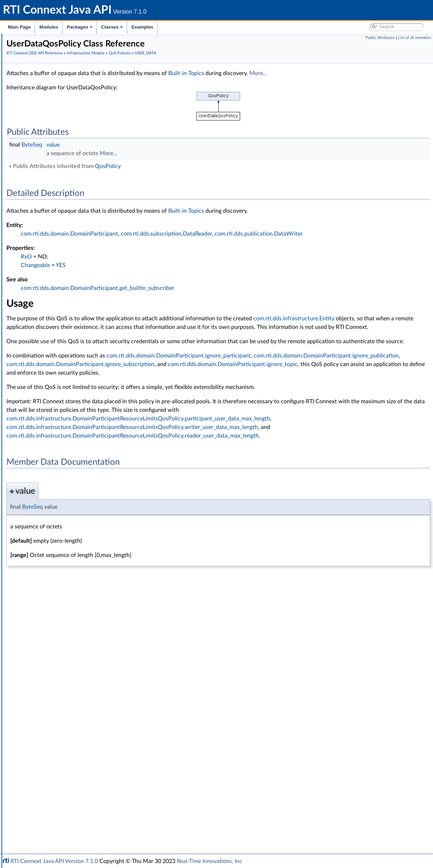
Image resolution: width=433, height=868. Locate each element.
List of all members (415, 38)
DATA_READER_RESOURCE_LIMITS (75, 229)
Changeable (143, 265)
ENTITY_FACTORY (56, 323)
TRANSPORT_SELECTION (64, 591)
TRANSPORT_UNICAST (61, 598)
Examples (142, 27)
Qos (39, 661)
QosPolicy (46, 669)
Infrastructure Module (48, 119)
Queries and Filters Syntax (52, 764)
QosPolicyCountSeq (57, 685)
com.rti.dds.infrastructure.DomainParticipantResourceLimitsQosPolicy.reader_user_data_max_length (240, 462)
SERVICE (45, 520)
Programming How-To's (43, 827)
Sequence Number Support (59, 716)
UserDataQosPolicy (62, 630)
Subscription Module (47, 111)
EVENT (43, 339)
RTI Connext (26, 48)
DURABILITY (49, 307)
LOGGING (46, 402)
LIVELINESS (48, 386)
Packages (80, 27)
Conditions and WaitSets (57, 142)
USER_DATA (49, 622)
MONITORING (51, 410)
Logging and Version (45, 771)
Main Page (19, 27)
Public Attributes (380, 38)
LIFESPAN (46, 378)
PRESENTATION (53, 457)
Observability (38, 787)
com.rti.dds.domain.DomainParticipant (176, 234)
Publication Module (45, 103)
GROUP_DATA (51, 355)
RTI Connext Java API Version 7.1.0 (54, 861)
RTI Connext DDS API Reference (54, 79)
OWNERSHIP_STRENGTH (64, 433)
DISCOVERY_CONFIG (59, 284)
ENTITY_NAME (52, 331)
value (160, 145)
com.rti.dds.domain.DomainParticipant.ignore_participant (286, 373)
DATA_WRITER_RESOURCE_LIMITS (75, 260)
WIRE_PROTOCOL (56, 646)
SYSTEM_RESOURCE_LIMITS (68, 528)
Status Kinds (43, 724)
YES (168, 265)
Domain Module (41, 87)
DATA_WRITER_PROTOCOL (66, 252)
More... (365, 73)
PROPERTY (48, 473)
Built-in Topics (293, 73)
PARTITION (48, 449)
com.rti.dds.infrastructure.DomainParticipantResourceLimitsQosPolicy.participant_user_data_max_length (245, 444)
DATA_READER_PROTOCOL (66, 221)
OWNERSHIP (50, 425)
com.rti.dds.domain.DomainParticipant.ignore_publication (186, 381)
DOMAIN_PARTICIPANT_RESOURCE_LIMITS (85, 300)
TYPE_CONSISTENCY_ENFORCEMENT (79, 606)
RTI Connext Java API (30, 40)
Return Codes (44, 709)
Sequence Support (50, 740)
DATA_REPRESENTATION (64, 237)
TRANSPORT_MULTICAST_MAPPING (76, 567)
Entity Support (46, 158)
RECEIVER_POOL (54, 496)
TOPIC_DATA (50, 543)
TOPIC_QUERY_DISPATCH (65, 551)
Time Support (44, 150)
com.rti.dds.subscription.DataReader (273, 234)
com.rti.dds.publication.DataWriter (366, 234)
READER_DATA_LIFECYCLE (65, 488)
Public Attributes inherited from (172, 166)
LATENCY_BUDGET (57, 370)
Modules (49, 27)
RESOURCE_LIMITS (57, 512)
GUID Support (45, 166)
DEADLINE (47, 268)
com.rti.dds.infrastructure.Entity (154, 327)
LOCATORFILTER (54, 394)
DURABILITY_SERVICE (60, 315)
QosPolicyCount (53, 677)
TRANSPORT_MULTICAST (64, 575)
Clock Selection (46, 127)
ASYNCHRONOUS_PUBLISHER (70, 189)
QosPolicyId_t (50, 693)
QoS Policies (43, 182)
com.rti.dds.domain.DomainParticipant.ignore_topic (178, 390)
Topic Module (38, 95)
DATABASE (48, 213)
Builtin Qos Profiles (50, 134)
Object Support (46, 174)
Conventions (32, 71)
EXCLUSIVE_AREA (55, 347)
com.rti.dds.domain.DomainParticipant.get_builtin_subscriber (205, 288)
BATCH (43, 205)
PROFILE (45, 465)
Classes (112, 27)
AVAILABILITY (51, 197)
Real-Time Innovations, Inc (210, 861)
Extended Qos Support (60, 441)
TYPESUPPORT (52, 614)
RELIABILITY (49, 504)
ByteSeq (139, 145)
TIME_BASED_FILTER (59, 536)
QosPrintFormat (53, 701)
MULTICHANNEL (54, 418)
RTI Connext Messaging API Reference (66, 819)
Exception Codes (48, 732)
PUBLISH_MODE (54, 480)
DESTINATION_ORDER (61, 276)
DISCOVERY (49, 292)
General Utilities (41, 779)
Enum (36, 748)
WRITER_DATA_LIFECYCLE (65, 654)
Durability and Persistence (52, 795)
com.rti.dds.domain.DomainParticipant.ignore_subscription (335, 381)
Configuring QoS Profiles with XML (62, 811)
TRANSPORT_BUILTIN (60, 559)
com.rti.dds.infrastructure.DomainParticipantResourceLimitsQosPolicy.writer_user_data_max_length (239, 453)
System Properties (44, 803)
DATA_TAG (47, 245)
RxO (133, 257)
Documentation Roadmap (47, 64)
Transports (35, 756)
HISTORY (46, 363)
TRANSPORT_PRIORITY (62, 583)
